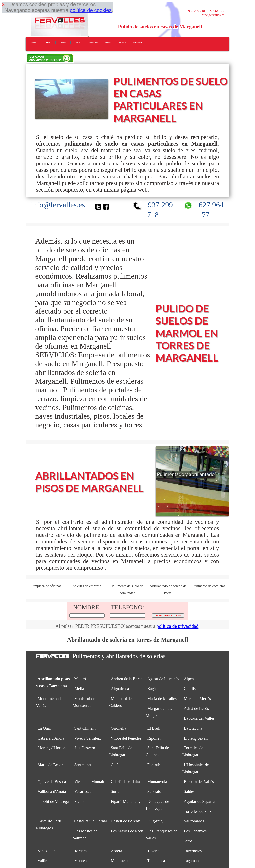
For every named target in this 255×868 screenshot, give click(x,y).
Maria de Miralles (162, 699)
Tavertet (154, 851)
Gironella (118, 728)
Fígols (79, 801)
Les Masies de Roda (127, 831)
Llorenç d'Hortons (52, 748)
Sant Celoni (47, 851)
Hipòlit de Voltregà (53, 801)
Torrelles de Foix (198, 811)
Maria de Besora (51, 765)
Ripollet (154, 738)
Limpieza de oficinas (46, 586)
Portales (108, 42)
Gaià (115, 765)
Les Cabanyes (195, 831)
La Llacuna (193, 728)
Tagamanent (194, 861)
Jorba (188, 841)
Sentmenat (83, 765)
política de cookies (91, 10)
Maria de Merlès (197, 699)
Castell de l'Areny (125, 821)
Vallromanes (194, 821)
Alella (79, 689)
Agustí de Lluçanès (163, 679)
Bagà (151, 689)
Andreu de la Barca (127, 679)
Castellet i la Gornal (90, 821)
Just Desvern (85, 748)
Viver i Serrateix (88, 738)
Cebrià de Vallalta (125, 782)
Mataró (80, 679)
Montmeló (119, 861)
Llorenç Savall (196, 738)
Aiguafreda (120, 689)
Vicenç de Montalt (89, 782)
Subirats (154, 791)
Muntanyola (157, 782)
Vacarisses (83, 791)
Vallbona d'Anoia (52, 791)
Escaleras (123, 42)
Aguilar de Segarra (199, 801)
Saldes (189, 791)
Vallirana (45, 861)
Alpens (190, 679)
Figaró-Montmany (126, 801)
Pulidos (33, 42)
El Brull (154, 728)
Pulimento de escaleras (209, 586)
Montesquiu (84, 861)
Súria (115, 791)
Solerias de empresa (87, 586)
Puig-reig (155, 821)
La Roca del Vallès (199, 718)
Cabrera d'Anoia (51, 738)
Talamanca (156, 861)
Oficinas (63, 42)
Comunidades (93, 42)
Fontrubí (154, 765)
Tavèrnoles (193, 851)
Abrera (116, 851)
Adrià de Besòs (196, 708)
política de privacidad (178, 626)
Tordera (80, 851)
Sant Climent (85, 728)
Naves (78, 42)
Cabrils (190, 689)
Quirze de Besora (52, 782)
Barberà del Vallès (199, 782)
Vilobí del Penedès (126, 738)
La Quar (44, 728)
